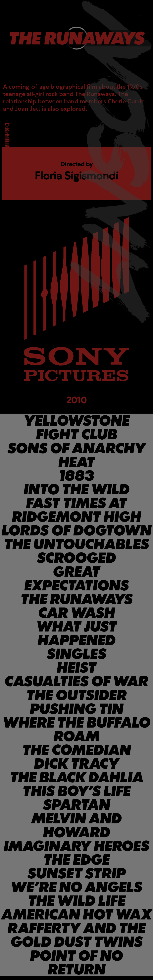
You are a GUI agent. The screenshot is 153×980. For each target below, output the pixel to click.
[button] (139, 15)
